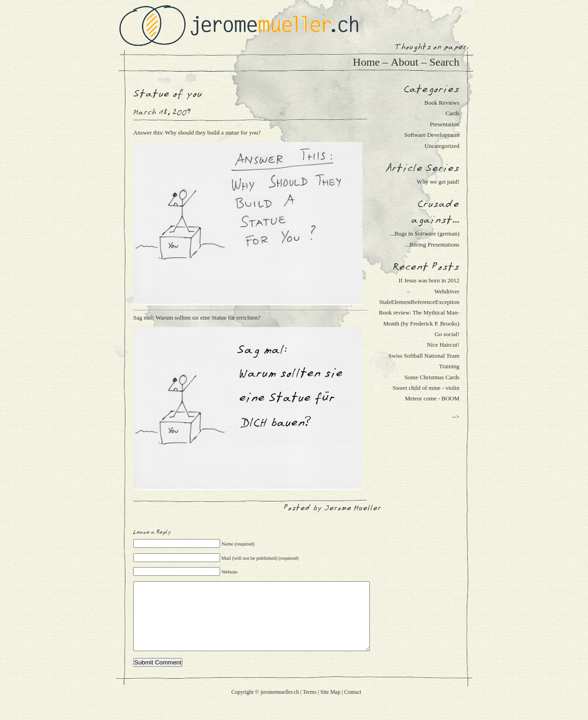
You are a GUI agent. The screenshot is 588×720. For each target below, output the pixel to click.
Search (444, 62)
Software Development (432, 135)
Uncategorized (442, 146)
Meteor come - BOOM (432, 398)
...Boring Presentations (432, 245)
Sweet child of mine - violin (426, 388)
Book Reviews (442, 103)
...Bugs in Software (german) (425, 233)
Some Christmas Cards (432, 377)
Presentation (445, 124)
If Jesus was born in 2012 (429, 280)
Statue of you (168, 94)
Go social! (447, 334)
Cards (452, 113)
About (405, 62)
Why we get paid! (438, 182)
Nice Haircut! (443, 345)
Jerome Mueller (353, 508)
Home (366, 62)
